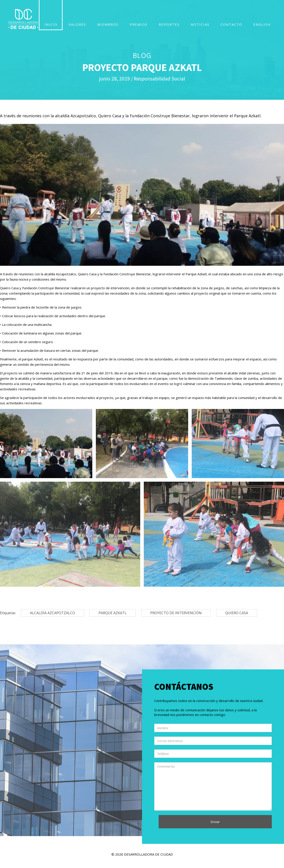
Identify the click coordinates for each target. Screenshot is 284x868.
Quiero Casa (237, 613)
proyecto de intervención (176, 613)
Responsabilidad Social (159, 79)
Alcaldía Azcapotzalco (52, 613)
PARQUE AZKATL (113, 613)
